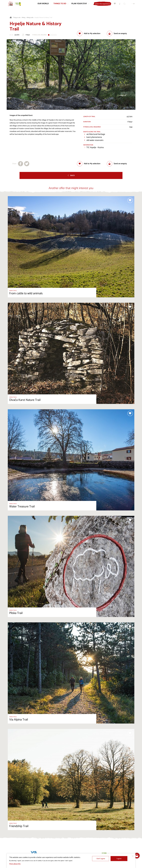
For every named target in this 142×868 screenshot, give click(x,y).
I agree (119, 859)
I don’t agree (101, 859)
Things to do (17, 18)
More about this (15, 864)
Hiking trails (30, 18)
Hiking (23, 18)
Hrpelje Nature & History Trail (43, 18)
